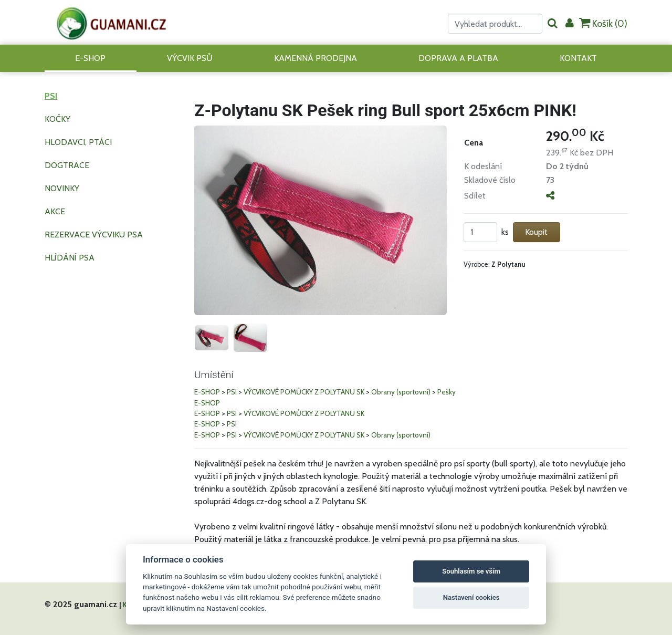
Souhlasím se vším (471, 571)
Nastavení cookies (471, 597)
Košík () (603, 23)
